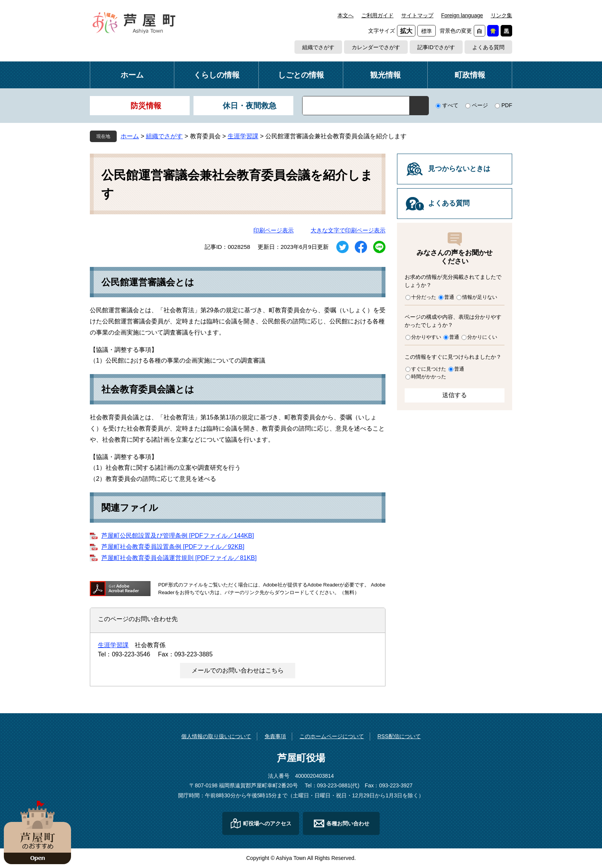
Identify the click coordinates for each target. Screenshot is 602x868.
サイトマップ (417, 15)
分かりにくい (482, 337)
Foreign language (462, 15)
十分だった (424, 297)
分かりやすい (426, 337)
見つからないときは (459, 169)
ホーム (132, 75)
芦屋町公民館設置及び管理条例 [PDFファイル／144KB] (178, 536)
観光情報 (385, 75)
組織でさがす (318, 47)
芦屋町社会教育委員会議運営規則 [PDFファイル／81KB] (179, 558)
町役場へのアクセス (267, 823)
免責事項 (275, 736)
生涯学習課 (243, 136)
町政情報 (470, 75)
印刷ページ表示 (274, 230)
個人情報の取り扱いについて (216, 736)
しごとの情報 (301, 75)
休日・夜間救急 (250, 106)
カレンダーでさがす (376, 47)
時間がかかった (429, 377)
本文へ (346, 15)
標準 (427, 31)
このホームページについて (332, 736)
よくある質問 (488, 47)
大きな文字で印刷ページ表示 (348, 230)
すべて (450, 105)
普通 (449, 297)
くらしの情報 (217, 75)
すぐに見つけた (429, 369)
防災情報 (146, 106)
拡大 (406, 31)
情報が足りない (480, 297)
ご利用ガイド (377, 15)
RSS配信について (399, 736)
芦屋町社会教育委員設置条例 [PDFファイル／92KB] (173, 547)
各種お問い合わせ (348, 823)
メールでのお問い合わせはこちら (238, 670)
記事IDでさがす (436, 47)
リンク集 (501, 15)
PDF (507, 105)
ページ (480, 105)
